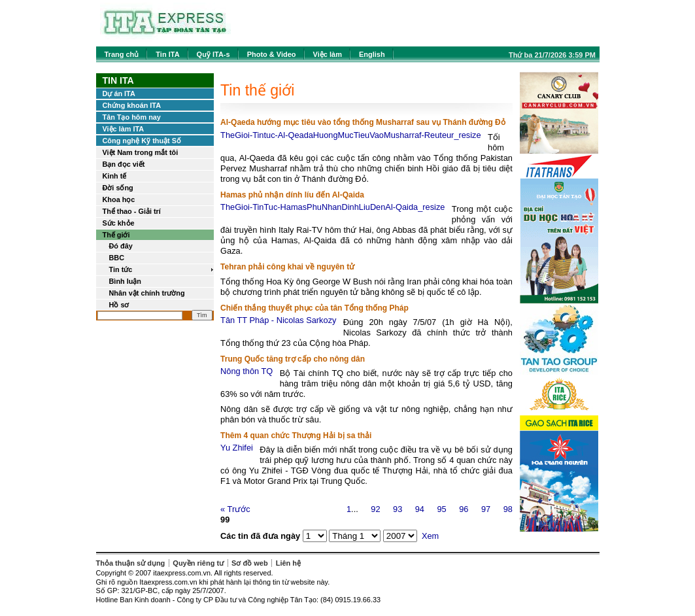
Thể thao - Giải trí (132, 211)
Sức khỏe (119, 223)
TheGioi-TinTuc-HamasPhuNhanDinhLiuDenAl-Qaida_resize (332, 207)
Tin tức (121, 269)
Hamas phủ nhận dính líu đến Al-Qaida (292, 195)
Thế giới (116, 235)
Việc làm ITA (124, 129)
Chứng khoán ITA (132, 105)
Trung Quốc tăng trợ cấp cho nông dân (293, 359)
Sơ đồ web (250, 563)
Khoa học (119, 199)
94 (420, 509)
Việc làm (328, 54)
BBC (117, 258)
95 (441, 509)
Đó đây (121, 246)
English (372, 54)
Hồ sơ (119, 305)
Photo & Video (272, 54)
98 (508, 509)
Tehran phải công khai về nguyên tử (287, 267)
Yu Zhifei (237, 448)
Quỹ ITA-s (213, 54)
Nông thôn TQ (246, 371)
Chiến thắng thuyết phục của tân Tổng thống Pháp (314, 308)
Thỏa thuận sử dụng (131, 563)
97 (486, 509)
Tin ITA (167, 54)
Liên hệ (288, 563)
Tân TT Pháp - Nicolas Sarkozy (278, 320)
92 (375, 509)
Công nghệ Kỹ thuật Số (142, 141)
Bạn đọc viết (124, 164)
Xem (430, 536)
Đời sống (118, 188)
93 (398, 509)
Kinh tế (115, 176)
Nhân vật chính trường (147, 293)
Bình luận (126, 281)
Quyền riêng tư (198, 563)
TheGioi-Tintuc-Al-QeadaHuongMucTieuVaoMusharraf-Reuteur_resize (351, 135)
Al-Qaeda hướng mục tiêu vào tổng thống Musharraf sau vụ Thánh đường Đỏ (363, 122)
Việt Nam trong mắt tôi (141, 152)
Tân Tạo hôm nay (132, 117)
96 (464, 509)
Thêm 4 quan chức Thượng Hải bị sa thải (296, 436)
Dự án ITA (119, 94)
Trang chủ (122, 54)
